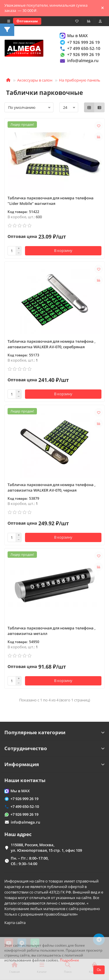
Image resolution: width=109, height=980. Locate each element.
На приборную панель (80, 80)
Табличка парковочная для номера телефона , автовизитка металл (51, 631)
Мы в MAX (73, 36)
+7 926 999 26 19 (79, 42)
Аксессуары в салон (35, 80)
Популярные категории (54, 732)
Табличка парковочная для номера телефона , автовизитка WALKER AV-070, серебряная (51, 344)
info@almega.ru (79, 61)
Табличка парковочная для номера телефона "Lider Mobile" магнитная (51, 201)
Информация (54, 764)
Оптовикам (27, 21)
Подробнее (69, 960)
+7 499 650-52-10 (80, 48)
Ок (99, 970)
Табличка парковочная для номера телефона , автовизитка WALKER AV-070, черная (51, 487)
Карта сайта (15, 923)
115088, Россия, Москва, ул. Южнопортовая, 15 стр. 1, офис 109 (46, 848)
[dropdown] (9, 21)
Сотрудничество (54, 748)
